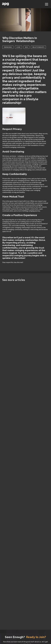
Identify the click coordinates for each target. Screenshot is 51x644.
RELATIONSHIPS (38, 47)
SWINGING (8, 47)
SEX (26, 47)
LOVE (18, 47)
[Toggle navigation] (47, 4)
